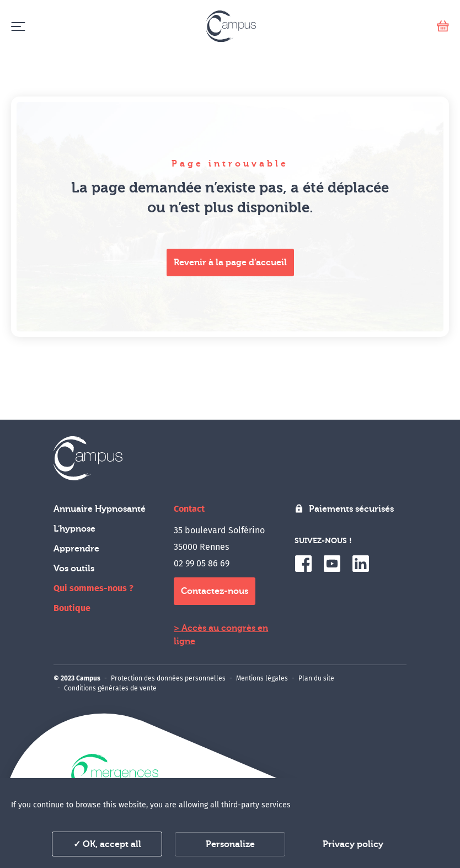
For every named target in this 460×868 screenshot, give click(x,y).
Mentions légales (262, 678)
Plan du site (316, 678)
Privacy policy (353, 844)
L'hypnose (74, 529)
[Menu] (18, 26)
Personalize (230, 844)
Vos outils (74, 569)
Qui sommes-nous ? (93, 588)
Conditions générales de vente (110, 688)
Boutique (72, 608)
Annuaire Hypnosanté (100, 509)
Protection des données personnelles (168, 678)
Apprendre (76, 549)
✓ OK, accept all (107, 844)
